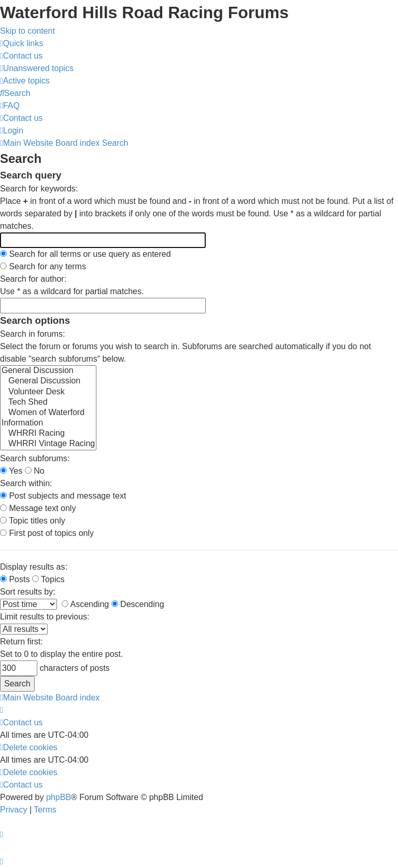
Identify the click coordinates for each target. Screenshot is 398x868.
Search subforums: (35, 458)
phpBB (59, 797)
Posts (15, 579)
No (35, 471)
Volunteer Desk (48, 392)
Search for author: (33, 279)
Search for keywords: (39, 189)
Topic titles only (33, 521)
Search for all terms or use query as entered (86, 254)
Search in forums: (32, 334)
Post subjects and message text (63, 496)
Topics (48, 579)
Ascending (85, 604)
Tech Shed (48, 403)
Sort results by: (28, 592)
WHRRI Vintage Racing (48, 444)
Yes (11, 471)
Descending (138, 604)
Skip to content (27, 31)
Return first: (22, 642)
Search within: (26, 483)
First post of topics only (47, 533)
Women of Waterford (48, 413)
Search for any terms (43, 266)
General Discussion (48, 371)
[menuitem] (21, 56)
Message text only (38, 508)
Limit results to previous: (45, 617)
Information (48, 423)
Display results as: (34, 567)
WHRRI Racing (48, 434)
